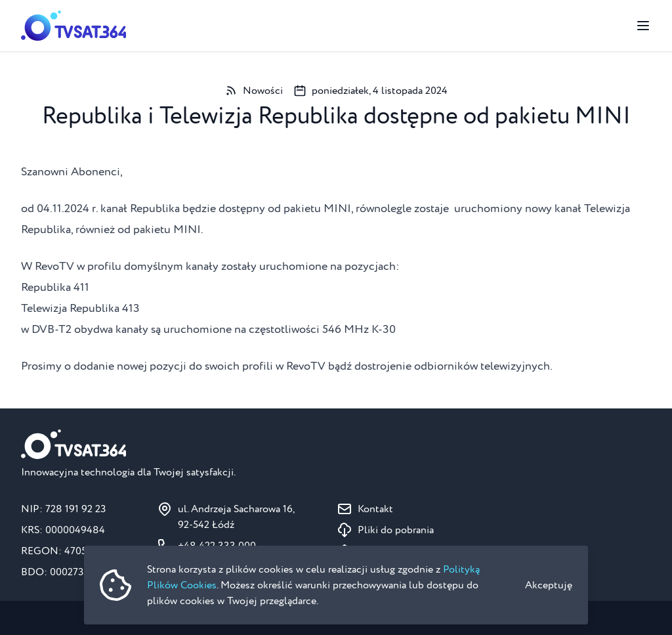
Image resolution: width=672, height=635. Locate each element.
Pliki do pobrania (396, 530)
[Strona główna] (73, 26)
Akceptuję (549, 585)
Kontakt (375, 509)
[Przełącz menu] (643, 26)
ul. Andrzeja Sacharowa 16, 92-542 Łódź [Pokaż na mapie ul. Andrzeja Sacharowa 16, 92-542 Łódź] (236, 517)
